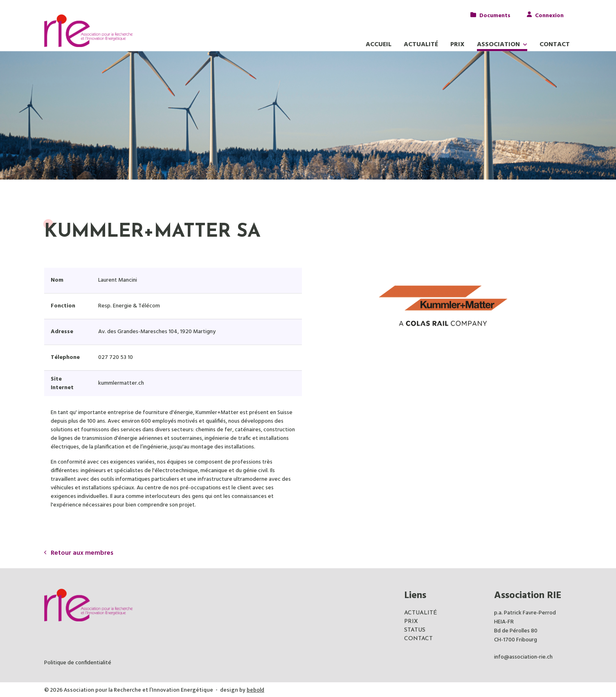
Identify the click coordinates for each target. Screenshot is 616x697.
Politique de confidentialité (78, 663)
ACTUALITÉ (420, 613)
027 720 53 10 (116, 357)
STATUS (415, 630)
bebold (255, 690)
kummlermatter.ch (121, 383)
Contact (555, 45)
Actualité (421, 45)
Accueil (379, 45)
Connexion (549, 15)
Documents (495, 15)
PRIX (411, 622)
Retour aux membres (79, 553)
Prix (458, 45)
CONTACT (418, 639)
